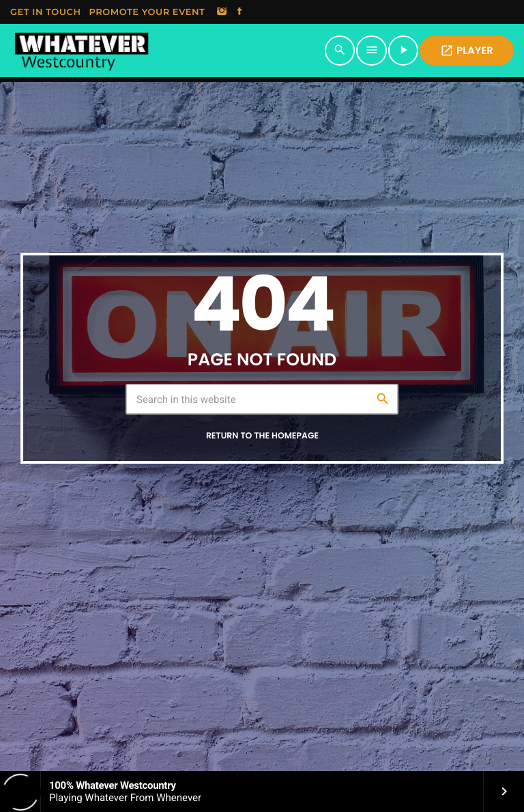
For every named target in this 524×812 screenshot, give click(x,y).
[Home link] (82, 51)
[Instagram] (222, 12)
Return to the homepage (262, 436)
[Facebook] (239, 12)
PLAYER (467, 51)
